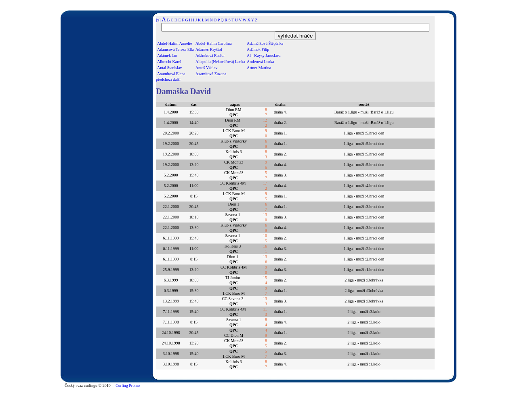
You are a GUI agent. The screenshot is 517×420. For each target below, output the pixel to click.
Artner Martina (259, 68)
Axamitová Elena (171, 74)
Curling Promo (128, 385)
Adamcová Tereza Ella (175, 49)
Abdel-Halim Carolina (214, 43)
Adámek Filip (258, 49)
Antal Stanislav (169, 68)
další (177, 79)
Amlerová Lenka (260, 62)
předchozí (164, 79)
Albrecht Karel (169, 62)
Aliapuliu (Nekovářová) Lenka (220, 62)
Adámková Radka (210, 56)
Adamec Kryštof (209, 49)
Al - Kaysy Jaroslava (264, 56)
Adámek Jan (167, 56)
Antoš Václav (207, 68)
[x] (158, 20)
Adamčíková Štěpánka (265, 43)
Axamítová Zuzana (211, 74)
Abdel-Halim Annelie (174, 43)
